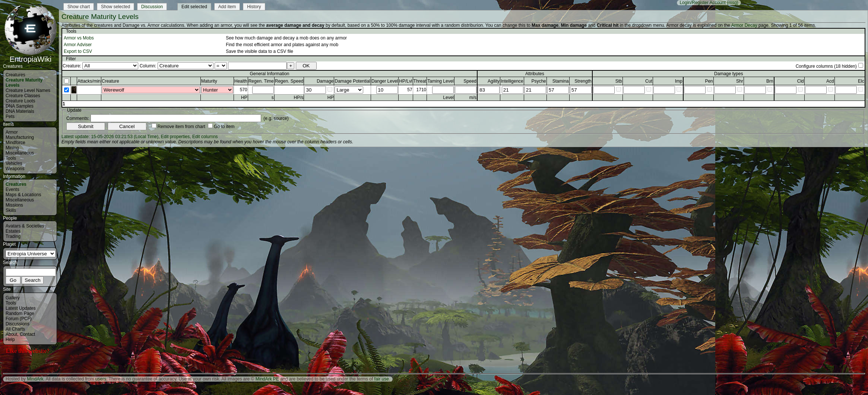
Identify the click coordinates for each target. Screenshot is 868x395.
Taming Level (441, 81)
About (11, 334)
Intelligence (512, 81)
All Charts (15, 329)
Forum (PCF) (19, 319)
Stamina (561, 81)
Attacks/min (89, 81)
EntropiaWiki (31, 56)
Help (10, 340)
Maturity (209, 81)
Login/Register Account (702, 3)
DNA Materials (20, 111)
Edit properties (175, 137)
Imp (679, 81)
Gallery (13, 298)
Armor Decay (744, 25)
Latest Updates (21, 308)
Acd (830, 81)
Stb (619, 81)
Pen (709, 81)
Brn (770, 81)
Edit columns (205, 137)
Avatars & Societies (25, 226)
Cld (801, 81)
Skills (11, 210)
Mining (12, 148)
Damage (325, 81)
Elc (861, 81)
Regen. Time (261, 81)
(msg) (733, 3)
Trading (13, 236)
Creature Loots (20, 101)
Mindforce (15, 143)
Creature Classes (23, 96)
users (101, 379)
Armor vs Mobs (79, 38)
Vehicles (14, 163)
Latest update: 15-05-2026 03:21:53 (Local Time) (110, 137)
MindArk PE (267, 379)
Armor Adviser (78, 45)
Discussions (18, 324)
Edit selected (194, 7)
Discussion (152, 7)
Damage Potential (352, 81)
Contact (27, 334)
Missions (14, 205)
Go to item (224, 127)
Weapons (15, 169)
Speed (470, 81)
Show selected (115, 7)
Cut (649, 81)
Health (241, 81)
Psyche (538, 81)
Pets (10, 117)
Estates (13, 231)
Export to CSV (78, 51)
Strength (583, 81)
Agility (494, 81)
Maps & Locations (23, 195)
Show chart (79, 7)
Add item (227, 7)
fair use (382, 379)
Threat (420, 81)
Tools (11, 158)
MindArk (35, 379)
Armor (12, 132)
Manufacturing (20, 137)
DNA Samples (20, 106)
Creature (110, 81)
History (254, 7)
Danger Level (385, 81)
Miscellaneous (20, 153)
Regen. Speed (289, 81)
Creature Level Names (28, 90)
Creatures (15, 75)
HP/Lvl (406, 81)
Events (12, 189)
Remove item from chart (181, 127)
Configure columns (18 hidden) (826, 66)
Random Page (20, 313)
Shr (740, 81)
